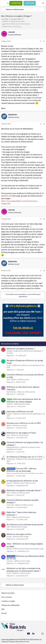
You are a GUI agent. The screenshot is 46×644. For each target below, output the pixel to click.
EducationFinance (13, 447)
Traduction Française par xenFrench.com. (15, 642)
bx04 (8, 380)
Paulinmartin (11, 459)
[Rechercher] (43, 3)
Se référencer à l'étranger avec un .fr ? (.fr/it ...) (25, 457)
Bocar (9, 517)
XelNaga (10, 351)
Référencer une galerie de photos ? (21, 349)
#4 (44, 271)
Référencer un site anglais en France (21, 433)
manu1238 (10, 505)
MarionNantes (11, 392)
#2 (44, 124)
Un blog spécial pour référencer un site (22, 481)
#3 (44, 219)
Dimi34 (9, 573)
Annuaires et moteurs (20, 425)
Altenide (9, 549)
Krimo (9, 493)
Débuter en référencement (20, 380)
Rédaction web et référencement (25, 483)
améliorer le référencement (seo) (13, 21)
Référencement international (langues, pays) (29, 549)
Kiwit (8, 435)
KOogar (9, 537)
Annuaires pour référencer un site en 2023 (24, 423)
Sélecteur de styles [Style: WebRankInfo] (8, 593)
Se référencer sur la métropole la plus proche (25, 525)
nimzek (6, 19)
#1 (44, 41)
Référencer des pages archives (19, 534)
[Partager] (41, 41)
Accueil (4, 613)
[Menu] (3, 3)
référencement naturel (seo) (12, 27)
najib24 (9, 414)
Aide (3, 609)
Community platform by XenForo (22, 640)
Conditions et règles (8, 601)
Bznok (9, 473)
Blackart (9, 483)
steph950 (10, 404)
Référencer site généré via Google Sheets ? (24, 490)
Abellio (9, 425)
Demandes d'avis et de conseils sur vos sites (28, 473)
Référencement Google (22, 404)
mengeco (10, 561)
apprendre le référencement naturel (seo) (16, 24)
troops (9, 365)
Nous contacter (7, 597)
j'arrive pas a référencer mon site (20, 411)
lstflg (8, 527)
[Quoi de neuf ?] (38, 3)
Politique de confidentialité (10, 605)
